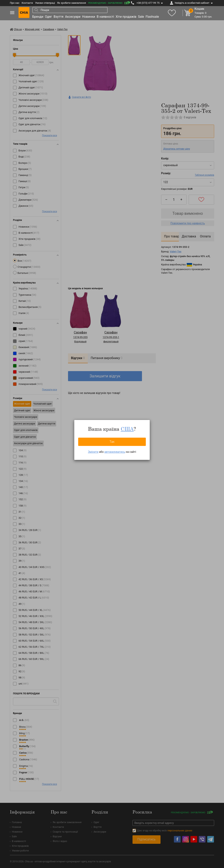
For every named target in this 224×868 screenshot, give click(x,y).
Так (112, 442)
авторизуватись (115, 452)
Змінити (93, 452)
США (127, 429)
